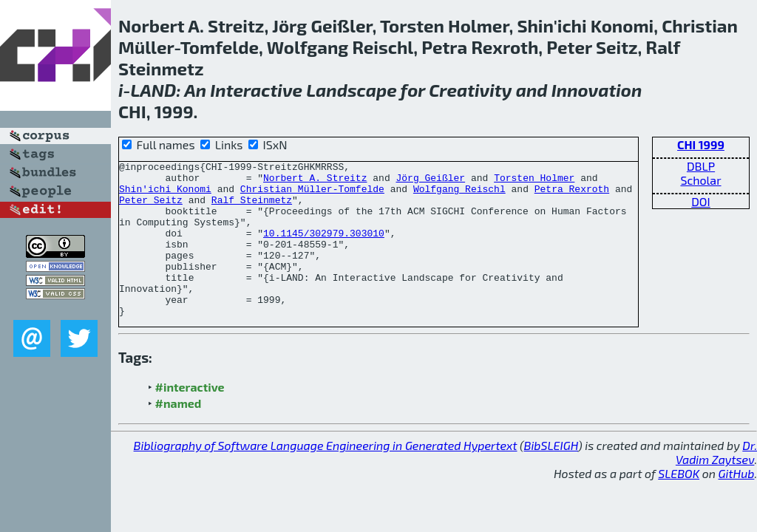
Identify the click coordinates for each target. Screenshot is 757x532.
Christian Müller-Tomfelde (312, 195)
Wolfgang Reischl (459, 195)
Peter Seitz (151, 208)
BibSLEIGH (551, 476)
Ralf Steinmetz (252, 208)
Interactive (256, 90)
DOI (701, 201)
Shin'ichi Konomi (165, 195)
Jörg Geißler (430, 182)
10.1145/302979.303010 (324, 248)
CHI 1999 (701, 144)
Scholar (700, 180)
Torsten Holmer (534, 182)
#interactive (190, 418)
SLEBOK (679, 504)
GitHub (737, 504)
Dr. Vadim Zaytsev (716, 483)
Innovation (597, 90)
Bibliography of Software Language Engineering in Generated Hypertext (326, 476)
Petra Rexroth (572, 195)
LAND (154, 90)
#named (179, 434)
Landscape (351, 90)
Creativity (470, 90)
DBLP (701, 166)
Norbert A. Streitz (315, 182)
